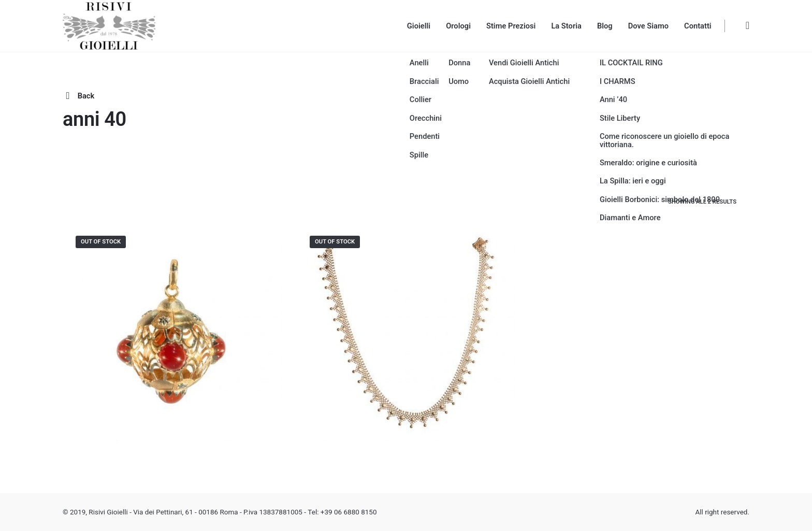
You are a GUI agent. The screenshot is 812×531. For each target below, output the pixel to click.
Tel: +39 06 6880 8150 (342, 512)
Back (78, 96)
